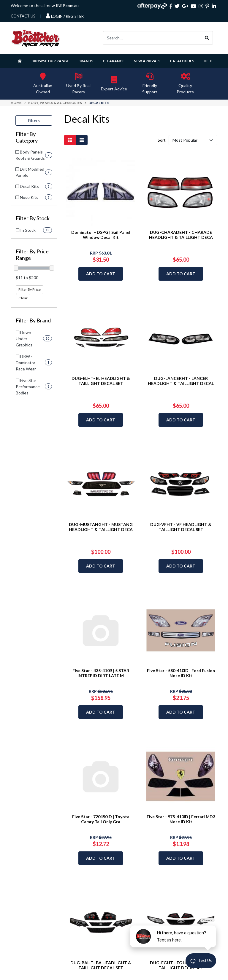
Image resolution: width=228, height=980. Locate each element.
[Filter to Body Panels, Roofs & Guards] (34, 155)
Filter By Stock (33, 218)
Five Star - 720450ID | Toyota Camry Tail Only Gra (101, 819)
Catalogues (182, 61)
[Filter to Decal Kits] (34, 186)
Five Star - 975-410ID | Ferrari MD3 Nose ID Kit (181, 819)
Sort (161, 140)
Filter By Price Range (32, 255)
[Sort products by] (193, 140)
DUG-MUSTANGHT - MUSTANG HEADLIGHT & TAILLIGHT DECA (101, 527)
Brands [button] (86, 61)
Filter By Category (27, 137)
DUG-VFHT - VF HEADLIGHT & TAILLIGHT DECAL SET (181, 527)
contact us (23, 16)
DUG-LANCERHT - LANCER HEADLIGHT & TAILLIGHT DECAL (181, 381)
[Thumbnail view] (70, 140)
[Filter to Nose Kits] (34, 197)
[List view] (82, 140)
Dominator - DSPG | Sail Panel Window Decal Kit (101, 235)
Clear (23, 298)
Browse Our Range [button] (50, 61)
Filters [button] (34, 120)
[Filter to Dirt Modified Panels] (34, 172)
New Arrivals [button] (147, 61)
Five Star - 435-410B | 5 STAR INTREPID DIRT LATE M (101, 673)
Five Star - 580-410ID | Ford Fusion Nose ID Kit (181, 673)
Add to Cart (101, 274)
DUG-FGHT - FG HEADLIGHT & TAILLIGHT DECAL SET (181, 965)
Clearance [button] (114, 61)
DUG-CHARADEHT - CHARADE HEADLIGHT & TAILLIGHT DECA (181, 235)
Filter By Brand (33, 320)
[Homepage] (20, 61)
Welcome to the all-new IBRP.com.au (45, 5)
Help (208, 61)
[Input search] (152, 38)
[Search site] (207, 38)
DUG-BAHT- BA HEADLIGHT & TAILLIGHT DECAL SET (101, 965)
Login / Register (65, 16)
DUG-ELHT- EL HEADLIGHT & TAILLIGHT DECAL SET (101, 381)
